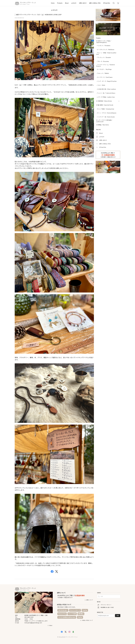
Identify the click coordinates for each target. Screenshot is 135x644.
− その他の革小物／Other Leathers (106, 89)
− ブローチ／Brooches (103, 61)
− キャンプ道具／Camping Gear (105, 109)
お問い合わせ (83, 3)
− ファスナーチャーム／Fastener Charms (105, 65)
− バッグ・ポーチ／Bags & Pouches (106, 81)
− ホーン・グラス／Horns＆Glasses (106, 113)
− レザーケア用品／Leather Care (105, 97)
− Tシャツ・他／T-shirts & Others (106, 93)
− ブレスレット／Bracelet (103, 57)
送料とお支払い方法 (95, 3)
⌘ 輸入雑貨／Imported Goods (105, 105)
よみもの (74, 3)
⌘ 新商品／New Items (102, 125)
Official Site (107, 3)
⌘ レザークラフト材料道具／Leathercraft (104, 121)
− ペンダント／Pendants (103, 46)
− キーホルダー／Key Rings (104, 69)
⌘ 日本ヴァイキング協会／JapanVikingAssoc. (104, 42)
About (67, 3)
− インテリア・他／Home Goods (105, 117)
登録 (118, 616)
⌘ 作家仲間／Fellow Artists (104, 101)
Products (60, 3)
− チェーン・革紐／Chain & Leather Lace (106, 54)
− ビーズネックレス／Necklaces (105, 50)
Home (53, 3)
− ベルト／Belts (101, 85)
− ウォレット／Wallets (103, 73)
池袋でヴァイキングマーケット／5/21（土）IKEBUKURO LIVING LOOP (39, 15)
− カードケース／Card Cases (104, 77)
